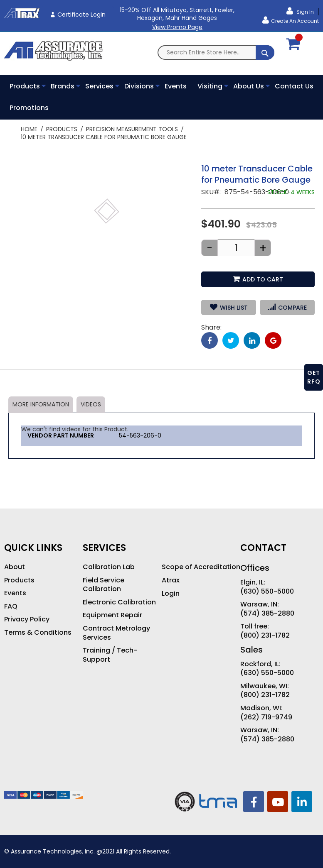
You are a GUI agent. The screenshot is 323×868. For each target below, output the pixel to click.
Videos (91, 404)
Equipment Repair (112, 615)
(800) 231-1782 (265, 636)
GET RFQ (314, 377)
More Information (41, 404)
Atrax (171, 580)
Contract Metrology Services (116, 633)
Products (62, 129)
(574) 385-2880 (267, 614)
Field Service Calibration (104, 585)
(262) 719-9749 (266, 717)
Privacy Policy (27, 619)
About (15, 567)
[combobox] (216, 53)
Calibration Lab (109, 567)
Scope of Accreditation (201, 567)
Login (171, 594)
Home (29, 129)
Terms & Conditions (38, 633)
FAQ (11, 606)
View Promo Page (177, 27)
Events (15, 593)
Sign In (305, 12)
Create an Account (295, 21)
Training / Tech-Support (110, 655)
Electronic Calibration (119, 602)
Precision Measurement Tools (132, 129)
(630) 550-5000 (267, 592)
